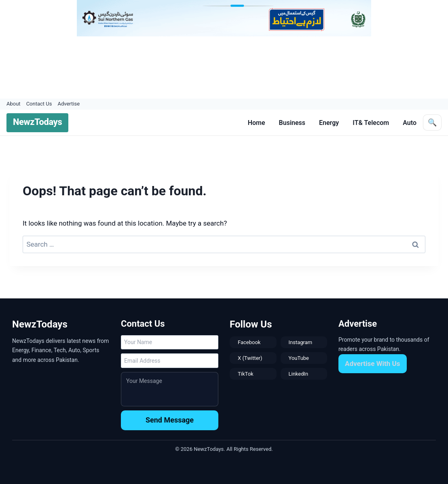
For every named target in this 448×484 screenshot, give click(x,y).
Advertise (69, 104)
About (14, 104)
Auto (410, 123)
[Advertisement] (220, 68)
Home (257, 123)
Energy (329, 123)
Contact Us (39, 104)
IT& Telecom (371, 123)
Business (292, 123)
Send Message (170, 420)
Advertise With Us (373, 364)
